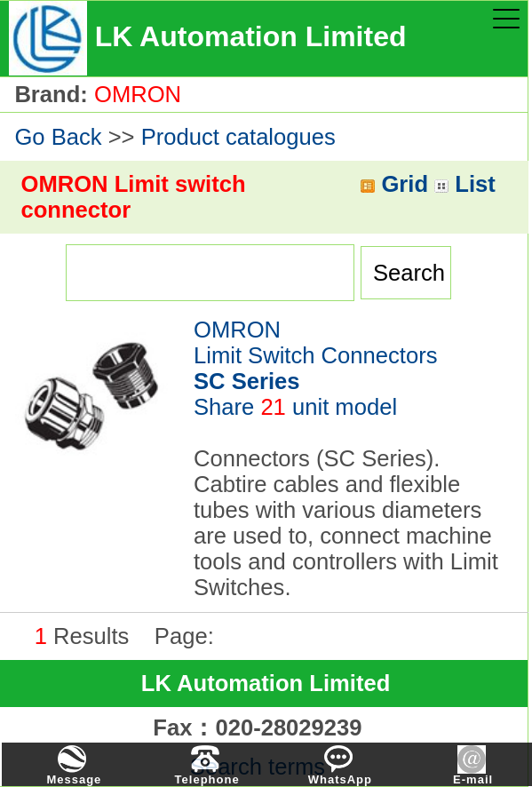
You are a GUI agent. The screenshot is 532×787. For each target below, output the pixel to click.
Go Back (58, 137)
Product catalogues (238, 137)
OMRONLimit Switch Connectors (316, 355)
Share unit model (295, 407)
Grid (394, 184)
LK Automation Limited (266, 683)
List (465, 184)
